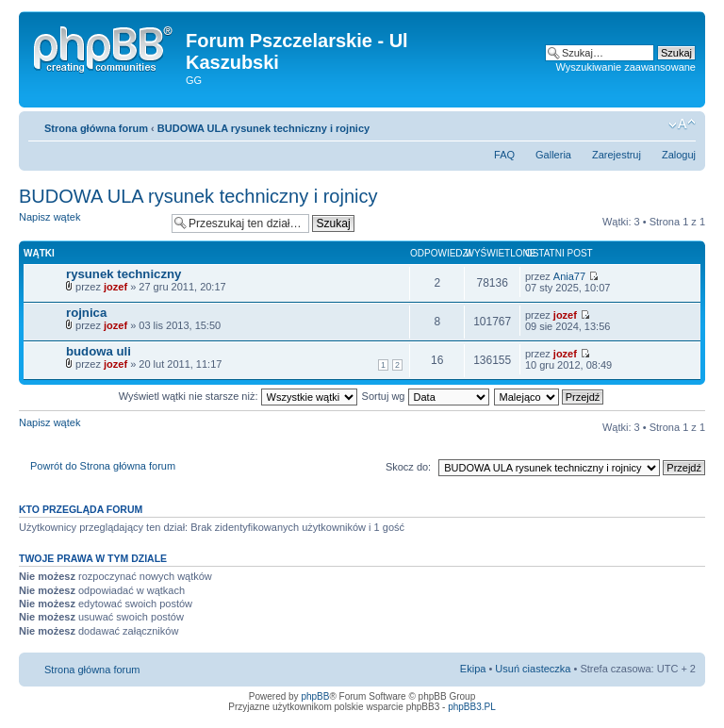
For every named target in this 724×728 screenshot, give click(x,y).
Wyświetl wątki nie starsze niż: (238, 396)
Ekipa (473, 669)
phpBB (315, 696)
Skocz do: (408, 467)
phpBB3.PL (472, 707)
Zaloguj (679, 155)
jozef (115, 287)
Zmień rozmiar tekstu (682, 124)
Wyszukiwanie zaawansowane (626, 67)
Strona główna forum (96, 128)
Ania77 (569, 276)
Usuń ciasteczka (533, 669)
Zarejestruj (617, 155)
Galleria (553, 155)
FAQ (504, 155)
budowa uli (99, 351)
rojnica (86, 313)
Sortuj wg (426, 396)
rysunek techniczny (123, 274)
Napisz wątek (90, 223)
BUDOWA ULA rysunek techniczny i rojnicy (263, 128)
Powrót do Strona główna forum (103, 466)
